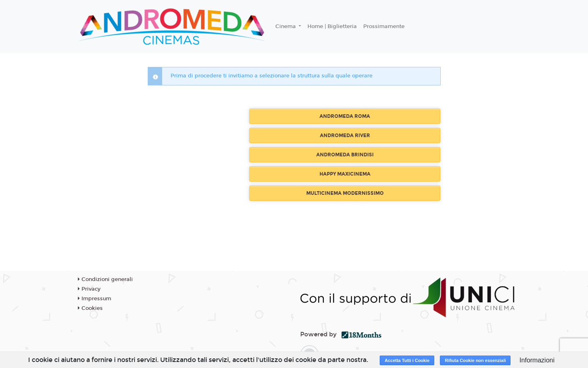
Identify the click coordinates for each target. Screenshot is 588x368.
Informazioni (537, 360)
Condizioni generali (105, 279)
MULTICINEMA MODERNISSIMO (345, 193)
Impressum (95, 299)
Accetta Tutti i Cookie (407, 360)
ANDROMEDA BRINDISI (345, 155)
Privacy (89, 289)
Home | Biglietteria (332, 26)
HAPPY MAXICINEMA (345, 174)
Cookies (90, 308)
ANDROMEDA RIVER (345, 135)
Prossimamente (384, 26)
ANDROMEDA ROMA (345, 116)
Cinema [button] (286, 26)
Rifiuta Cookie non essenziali (475, 360)
